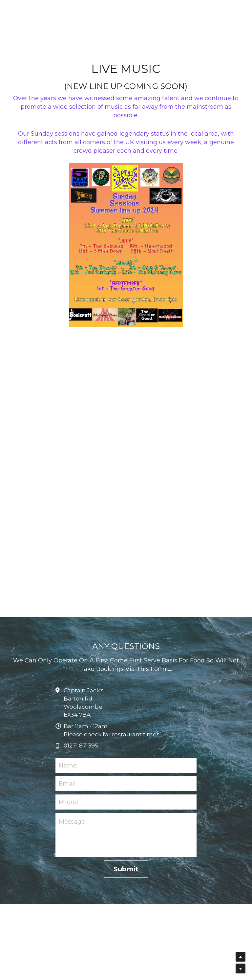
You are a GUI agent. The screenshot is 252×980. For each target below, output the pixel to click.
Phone (68, 831)
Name (68, 794)
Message (72, 850)
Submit (126, 898)
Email (67, 812)
